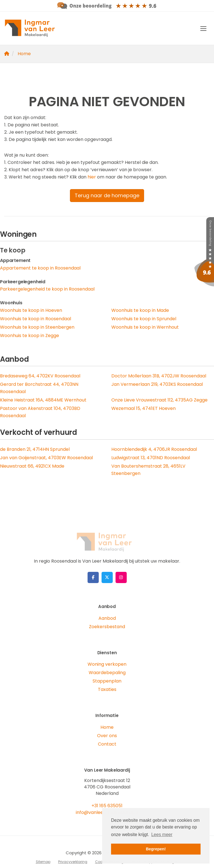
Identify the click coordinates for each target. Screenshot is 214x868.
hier (92, 177)
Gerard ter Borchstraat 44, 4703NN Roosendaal (39, 388)
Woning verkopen (107, 664)
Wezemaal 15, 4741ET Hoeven (144, 408)
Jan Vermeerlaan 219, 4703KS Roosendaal (157, 384)
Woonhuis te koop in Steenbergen (37, 327)
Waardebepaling (107, 673)
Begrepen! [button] (156, 849)
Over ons (107, 736)
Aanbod (107, 618)
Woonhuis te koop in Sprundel (144, 319)
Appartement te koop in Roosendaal (40, 268)
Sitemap (43, 862)
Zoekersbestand (107, 627)
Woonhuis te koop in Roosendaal (36, 319)
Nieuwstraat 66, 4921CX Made (32, 466)
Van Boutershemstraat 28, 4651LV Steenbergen (148, 470)
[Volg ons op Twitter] (107, 577)
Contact (107, 744)
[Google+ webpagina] (121, 577)
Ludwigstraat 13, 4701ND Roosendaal (151, 458)
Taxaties (107, 689)
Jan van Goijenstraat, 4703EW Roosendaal (46, 458)
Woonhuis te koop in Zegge (30, 336)
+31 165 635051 (107, 806)
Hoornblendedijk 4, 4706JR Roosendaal (154, 449)
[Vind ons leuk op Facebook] (93, 577)
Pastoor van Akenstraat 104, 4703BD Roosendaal (40, 412)
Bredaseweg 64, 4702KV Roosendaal (40, 376)
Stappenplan (107, 681)
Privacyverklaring (73, 862)
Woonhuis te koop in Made (140, 310)
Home (107, 727)
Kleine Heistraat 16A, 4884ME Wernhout (43, 400)
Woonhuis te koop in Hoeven (31, 310)
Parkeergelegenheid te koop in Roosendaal (47, 289)
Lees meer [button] (162, 835)
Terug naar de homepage (107, 195)
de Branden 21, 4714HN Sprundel (35, 449)
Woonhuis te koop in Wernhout (145, 327)
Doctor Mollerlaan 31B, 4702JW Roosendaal (159, 376)
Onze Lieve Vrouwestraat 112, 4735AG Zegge (159, 400)
